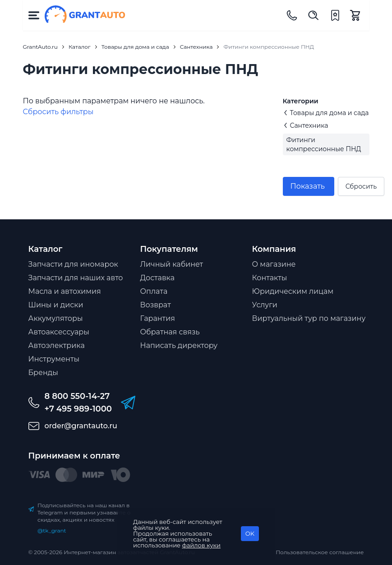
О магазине (274, 264)
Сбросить (361, 186)
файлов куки (202, 545)
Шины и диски (56, 305)
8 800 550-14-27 (77, 396)
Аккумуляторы (56, 318)
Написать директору (179, 345)
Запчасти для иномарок (73, 264)
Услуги (265, 305)
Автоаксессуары (59, 332)
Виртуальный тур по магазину (309, 318)
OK (250, 533)
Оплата (154, 291)
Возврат (156, 305)
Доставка (158, 278)
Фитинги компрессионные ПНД (324, 144)
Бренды (43, 373)
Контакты (270, 278)
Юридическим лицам (293, 291)
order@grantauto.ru (81, 426)
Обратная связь (170, 332)
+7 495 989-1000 (78, 409)
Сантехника (306, 125)
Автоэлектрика (57, 345)
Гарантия (158, 318)
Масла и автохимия (65, 291)
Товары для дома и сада (326, 113)
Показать (308, 186)
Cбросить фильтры (58, 112)
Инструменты (54, 359)
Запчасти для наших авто (76, 278)
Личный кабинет (172, 264)
